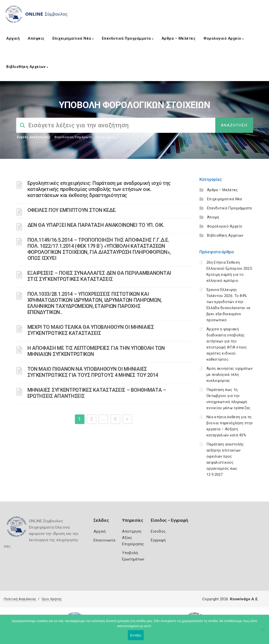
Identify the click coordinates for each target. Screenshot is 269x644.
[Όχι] (263, 632)
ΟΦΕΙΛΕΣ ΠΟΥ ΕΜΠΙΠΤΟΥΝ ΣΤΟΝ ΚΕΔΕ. (72, 210)
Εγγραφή (158, 540)
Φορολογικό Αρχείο (224, 38)
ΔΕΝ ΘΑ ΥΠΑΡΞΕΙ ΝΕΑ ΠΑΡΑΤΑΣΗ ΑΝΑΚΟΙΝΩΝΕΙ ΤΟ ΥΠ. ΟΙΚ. (96, 225)
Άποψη (213, 217)
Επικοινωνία (104, 540)
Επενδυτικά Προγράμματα (128, 38)
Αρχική (13, 38)
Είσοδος (158, 531)
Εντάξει (136, 635)
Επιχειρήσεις (106, 137)
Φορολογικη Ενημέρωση (73, 137)
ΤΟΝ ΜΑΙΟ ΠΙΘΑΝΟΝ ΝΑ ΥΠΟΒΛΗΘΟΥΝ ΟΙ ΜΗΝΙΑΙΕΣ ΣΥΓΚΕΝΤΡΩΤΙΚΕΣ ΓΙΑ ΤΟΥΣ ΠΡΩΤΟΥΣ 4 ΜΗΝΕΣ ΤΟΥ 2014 (93, 372)
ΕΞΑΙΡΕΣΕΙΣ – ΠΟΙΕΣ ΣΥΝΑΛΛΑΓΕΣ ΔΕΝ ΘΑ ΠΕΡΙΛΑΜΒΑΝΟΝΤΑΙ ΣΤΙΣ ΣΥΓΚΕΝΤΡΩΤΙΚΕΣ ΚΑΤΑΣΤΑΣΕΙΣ (99, 276)
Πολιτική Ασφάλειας (20, 599)
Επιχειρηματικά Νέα (73, 38)
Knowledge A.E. (244, 599)
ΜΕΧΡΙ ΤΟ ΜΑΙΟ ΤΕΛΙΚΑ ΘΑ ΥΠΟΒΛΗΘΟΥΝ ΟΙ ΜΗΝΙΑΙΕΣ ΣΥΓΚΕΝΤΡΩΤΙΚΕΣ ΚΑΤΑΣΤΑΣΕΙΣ (91, 330)
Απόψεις (36, 38)
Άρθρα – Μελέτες (179, 38)
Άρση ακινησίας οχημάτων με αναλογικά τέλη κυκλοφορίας (230, 375)
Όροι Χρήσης (52, 599)
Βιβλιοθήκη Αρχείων (27, 67)
